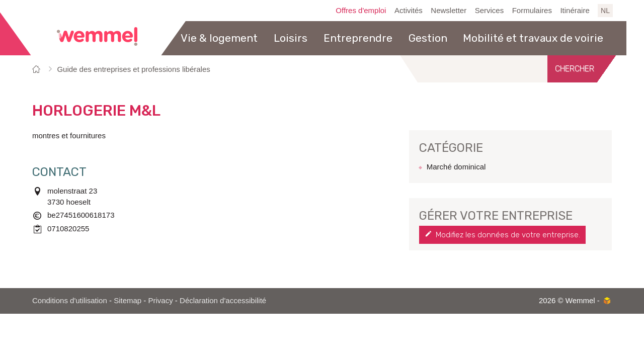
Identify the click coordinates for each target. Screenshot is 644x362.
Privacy (161, 300)
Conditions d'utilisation (70, 300)
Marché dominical (456, 167)
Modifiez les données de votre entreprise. (508, 235)
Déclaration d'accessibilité (223, 300)
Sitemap (128, 300)
